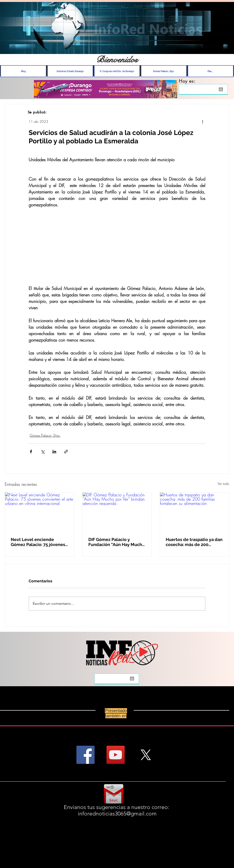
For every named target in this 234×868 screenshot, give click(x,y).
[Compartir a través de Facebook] (31, 452)
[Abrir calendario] (221, 89)
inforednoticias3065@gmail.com (117, 814)
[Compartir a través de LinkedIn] (54, 452)
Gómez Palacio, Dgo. (45, 435)
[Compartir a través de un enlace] (66, 452)
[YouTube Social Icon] (116, 755)
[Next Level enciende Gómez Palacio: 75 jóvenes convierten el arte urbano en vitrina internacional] (40, 512)
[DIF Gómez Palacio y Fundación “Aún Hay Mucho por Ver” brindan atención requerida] (117, 512)
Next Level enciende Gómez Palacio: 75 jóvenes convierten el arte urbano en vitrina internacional (38, 542)
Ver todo (223, 484)
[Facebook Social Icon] (85, 755)
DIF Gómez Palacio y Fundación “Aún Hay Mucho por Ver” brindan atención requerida (117, 542)
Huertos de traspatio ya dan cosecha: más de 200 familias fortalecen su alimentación (194, 542)
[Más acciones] (202, 121)
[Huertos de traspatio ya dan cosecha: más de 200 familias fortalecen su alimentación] (194, 512)
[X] (146, 755)
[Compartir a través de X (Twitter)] (43, 452)
